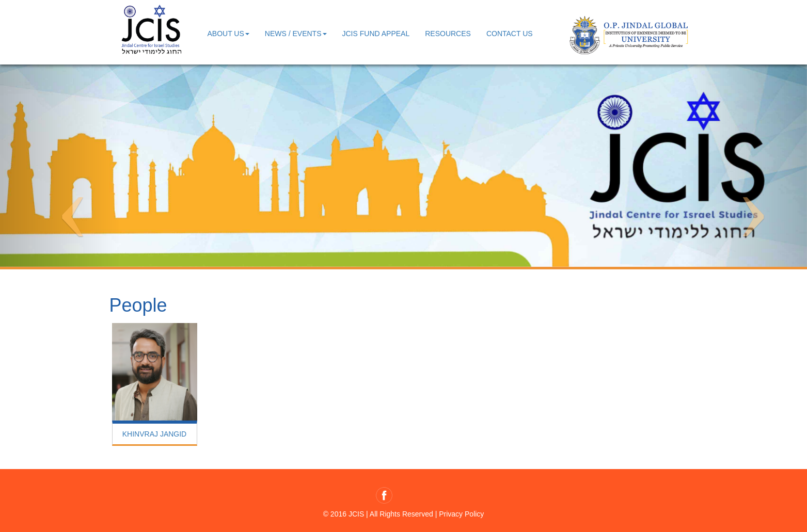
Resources (448, 34)
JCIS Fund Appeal (376, 34)
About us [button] (228, 34)
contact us (510, 34)
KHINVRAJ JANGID (154, 434)
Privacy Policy (461, 514)
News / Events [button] (296, 34)
